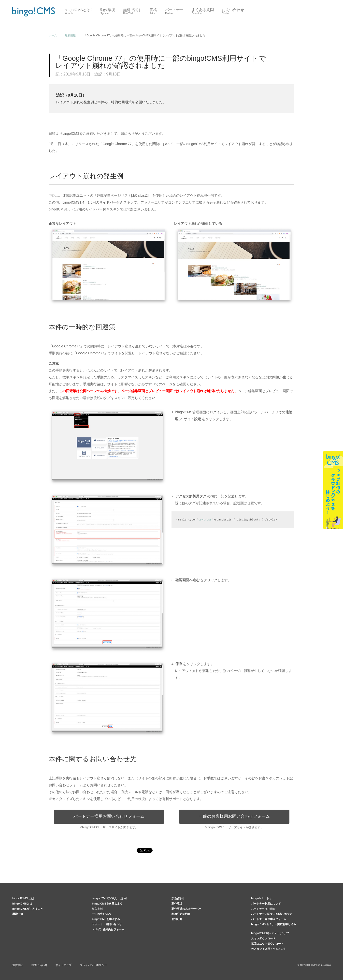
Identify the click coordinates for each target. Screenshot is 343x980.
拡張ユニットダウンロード (267, 944)
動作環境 (177, 904)
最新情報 (70, 35)
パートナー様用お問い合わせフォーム (109, 816)
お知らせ (177, 919)
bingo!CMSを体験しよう (107, 904)
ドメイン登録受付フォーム (108, 929)
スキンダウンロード (263, 938)
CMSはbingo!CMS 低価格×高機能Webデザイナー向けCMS (34, 12)
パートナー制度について (266, 904)
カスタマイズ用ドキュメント (269, 949)
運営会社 (18, 965)
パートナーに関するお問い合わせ (271, 914)
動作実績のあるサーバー (186, 909)
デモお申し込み (101, 914)
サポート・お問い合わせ (107, 924)
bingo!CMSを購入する (106, 919)
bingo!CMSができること (28, 909)
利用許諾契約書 (181, 914)
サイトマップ (64, 965)
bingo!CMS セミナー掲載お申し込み (274, 924)
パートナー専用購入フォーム (269, 919)
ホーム (53, 35)
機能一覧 (18, 914)
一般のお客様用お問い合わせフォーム (234, 816)
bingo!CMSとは (22, 904)
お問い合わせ (39, 965)
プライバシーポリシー (93, 965)
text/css (205, 520)
